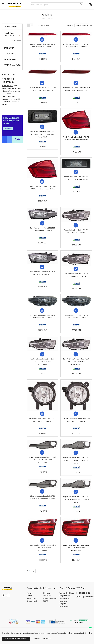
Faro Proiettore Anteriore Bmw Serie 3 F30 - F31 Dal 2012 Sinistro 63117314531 (76, 365)
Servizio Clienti (32, 601)
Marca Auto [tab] (10, 54)
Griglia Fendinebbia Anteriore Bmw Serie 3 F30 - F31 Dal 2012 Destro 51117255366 (43, 464)
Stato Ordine (31, 598)
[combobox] (57, 5)
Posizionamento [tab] (12, 65)
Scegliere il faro (65, 596)
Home (43, 19)
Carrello (29, 596)
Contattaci (47, 596)
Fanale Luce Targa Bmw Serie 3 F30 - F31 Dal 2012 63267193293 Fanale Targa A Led (43, 135)
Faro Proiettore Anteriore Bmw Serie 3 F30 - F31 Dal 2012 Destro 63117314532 (43, 365)
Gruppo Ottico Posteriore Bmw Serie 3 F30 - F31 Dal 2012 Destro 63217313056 (43, 553)
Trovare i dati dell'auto (67, 593)
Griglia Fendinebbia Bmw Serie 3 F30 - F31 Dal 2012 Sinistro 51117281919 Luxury (76, 504)
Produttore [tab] (10, 59)
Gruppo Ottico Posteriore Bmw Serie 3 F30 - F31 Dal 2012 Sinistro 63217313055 (76, 553)
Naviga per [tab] (10, 27)
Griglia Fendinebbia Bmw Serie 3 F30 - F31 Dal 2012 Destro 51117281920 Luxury (76, 465)
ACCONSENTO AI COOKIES (16, 639)
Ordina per (70, 26)
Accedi (29, 593)
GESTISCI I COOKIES (42, 639)
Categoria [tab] (9, 48)
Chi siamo (47, 593)
